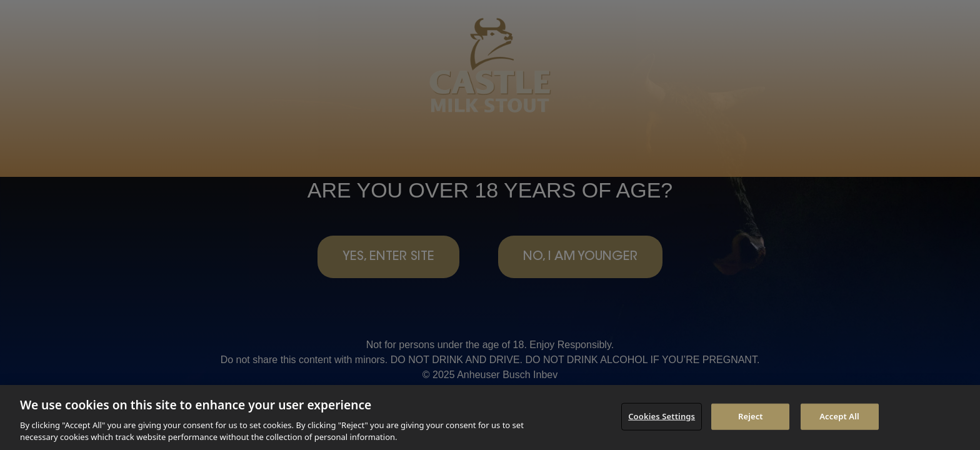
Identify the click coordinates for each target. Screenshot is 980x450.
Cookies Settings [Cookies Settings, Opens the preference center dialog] (662, 416)
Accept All (839, 416)
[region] (490, 417)
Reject (751, 416)
